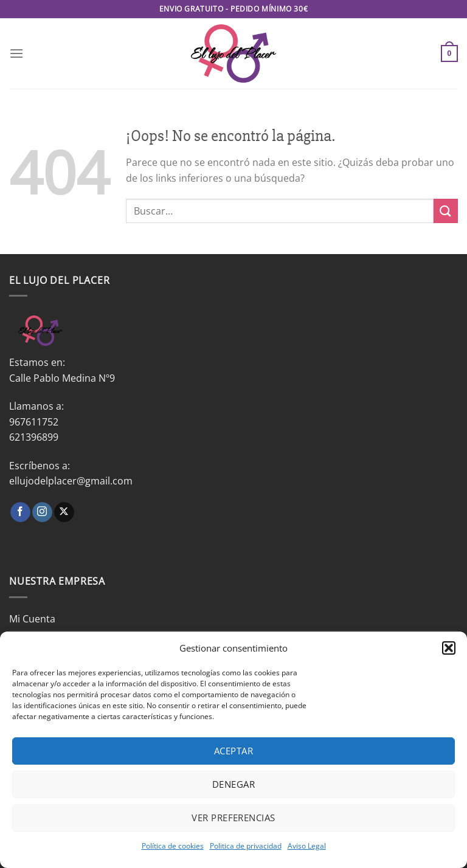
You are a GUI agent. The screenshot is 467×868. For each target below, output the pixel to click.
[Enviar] (446, 211)
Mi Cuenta (32, 619)
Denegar (233, 784)
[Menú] (16, 53)
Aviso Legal (307, 846)
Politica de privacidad (246, 846)
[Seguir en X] (64, 512)
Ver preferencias (233, 818)
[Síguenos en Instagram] (42, 512)
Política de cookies (173, 846)
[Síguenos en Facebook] (20, 512)
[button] (449, 648)
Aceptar (233, 751)
